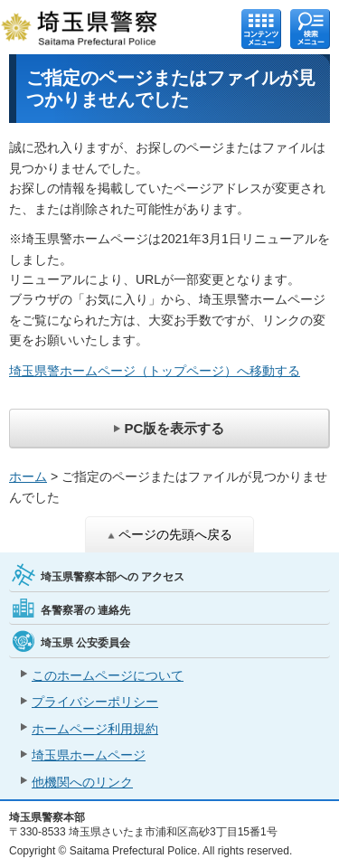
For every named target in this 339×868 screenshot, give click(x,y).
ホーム (28, 476)
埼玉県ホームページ (89, 755)
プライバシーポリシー (95, 702)
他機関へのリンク (82, 782)
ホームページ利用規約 (95, 729)
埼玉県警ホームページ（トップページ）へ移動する (155, 371)
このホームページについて (108, 675)
